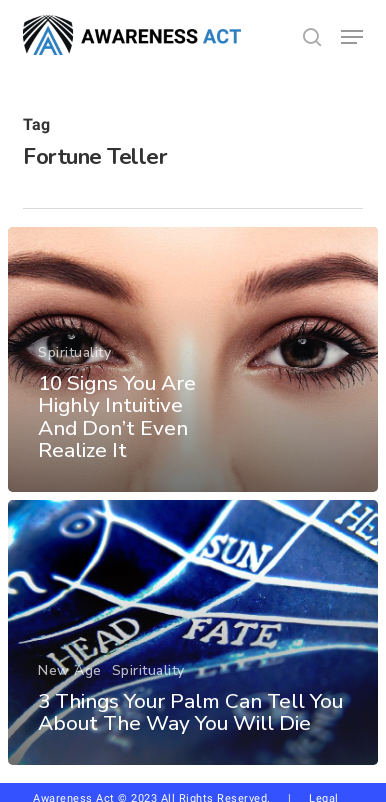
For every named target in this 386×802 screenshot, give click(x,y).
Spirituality (74, 352)
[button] (352, 37)
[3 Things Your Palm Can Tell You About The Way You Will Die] (193, 632)
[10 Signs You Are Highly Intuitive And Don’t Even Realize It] (193, 359)
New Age (70, 670)
